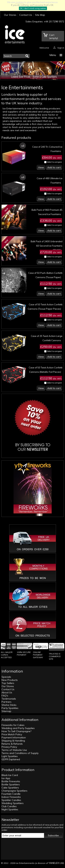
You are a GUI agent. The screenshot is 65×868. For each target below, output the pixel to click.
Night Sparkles (10, 809)
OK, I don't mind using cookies (33, 8)
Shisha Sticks (9, 705)
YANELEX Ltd (56, 863)
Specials (6, 677)
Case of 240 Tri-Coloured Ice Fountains (47, 149)
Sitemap (6, 711)
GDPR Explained (11, 759)
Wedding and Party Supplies (18, 728)
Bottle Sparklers (11, 784)
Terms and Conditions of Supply (20, 753)
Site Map (40, 15)
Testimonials (9, 699)
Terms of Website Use (14, 750)
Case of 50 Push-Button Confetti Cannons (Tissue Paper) (45, 275)
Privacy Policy (9, 747)
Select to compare (54, 162)
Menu (53, 55)
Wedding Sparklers (13, 803)
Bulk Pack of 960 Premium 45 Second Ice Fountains (47, 212)
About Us (7, 692)
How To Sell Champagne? (16, 731)
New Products (10, 680)
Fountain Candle (11, 794)
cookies (20, 2)
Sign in (61, 48)
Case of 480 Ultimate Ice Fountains (50, 180)
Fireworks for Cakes (13, 725)
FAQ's (5, 696)
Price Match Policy (12, 734)
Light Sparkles (10, 756)
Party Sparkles (10, 708)
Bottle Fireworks (11, 781)
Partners (6, 702)
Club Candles (9, 806)
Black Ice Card (10, 775)
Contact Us (26, 15)
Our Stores (10, 15)
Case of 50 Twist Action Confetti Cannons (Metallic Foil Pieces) (46, 370)
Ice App (6, 778)
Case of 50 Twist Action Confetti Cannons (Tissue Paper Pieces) (45, 307)
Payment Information (14, 738)
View (41, 167)
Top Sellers (8, 683)
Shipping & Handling (13, 741)
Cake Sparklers (10, 788)
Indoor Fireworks (11, 797)
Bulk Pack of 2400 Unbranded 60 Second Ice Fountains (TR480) (47, 246)
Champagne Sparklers (14, 791)
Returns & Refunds (12, 744)
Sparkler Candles (11, 800)
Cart (53, 37)
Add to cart (54, 167)
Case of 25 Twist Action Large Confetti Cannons (47, 338)
